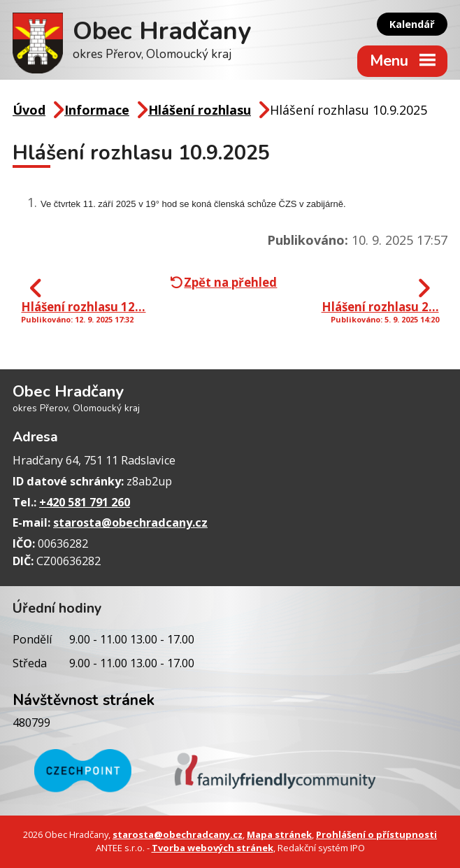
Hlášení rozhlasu (200, 110)
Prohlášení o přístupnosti (376, 834)
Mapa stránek (279, 834)
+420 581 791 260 (85, 502)
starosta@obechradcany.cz (130, 522)
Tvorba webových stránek (213, 848)
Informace (97, 110)
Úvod (29, 110)
